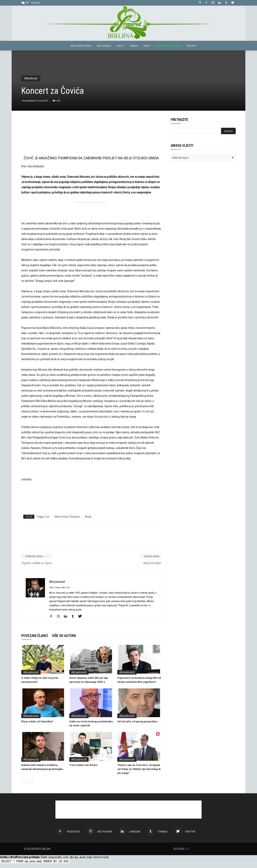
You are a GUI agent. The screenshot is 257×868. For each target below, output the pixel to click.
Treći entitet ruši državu (83, 765)
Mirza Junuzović (57, 582)
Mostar (88, 517)
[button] (200, 3)
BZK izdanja (104, 46)
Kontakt (191, 46)
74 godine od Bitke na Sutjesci (37, 563)
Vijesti (120, 46)
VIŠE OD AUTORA (64, 636)
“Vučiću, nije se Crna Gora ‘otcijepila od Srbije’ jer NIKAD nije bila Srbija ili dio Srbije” (139, 769)
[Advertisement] (91, 137)
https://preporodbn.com (59, 587)
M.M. (187, 849)
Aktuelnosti (31, 78)
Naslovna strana (81, 46)
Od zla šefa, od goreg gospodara (137, 721)
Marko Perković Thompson (67, 517)
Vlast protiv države (152, 563)
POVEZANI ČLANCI (35, 636)
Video (147, 46)
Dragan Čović (43, 517)
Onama (134, 46)
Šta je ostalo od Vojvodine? (37, 721)
